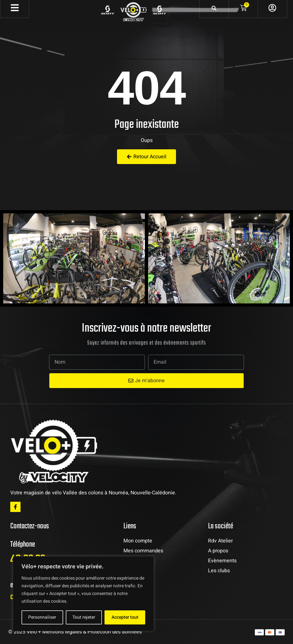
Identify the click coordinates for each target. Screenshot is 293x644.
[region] (83, 594)
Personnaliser (42, 617)
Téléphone (23, 545)
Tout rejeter (84, 617)
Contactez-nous (30, 526)
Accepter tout (125, 617)
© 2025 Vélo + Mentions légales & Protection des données (75, 632)
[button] (10, 259)
